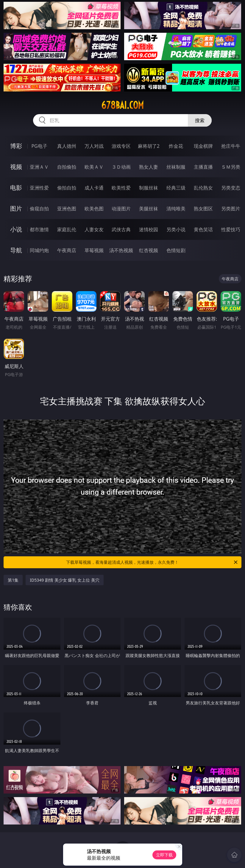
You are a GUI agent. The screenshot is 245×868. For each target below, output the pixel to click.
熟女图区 (203, 209)
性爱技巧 (231, 229)
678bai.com (122, 105)
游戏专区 (121, 146)
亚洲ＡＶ (39, 167)
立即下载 (164, 855)
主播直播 (203, 167)
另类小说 (176, 229)
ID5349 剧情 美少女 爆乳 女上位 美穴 (64, 580)
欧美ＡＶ (94, 167)
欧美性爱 (121, 188)
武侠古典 (121, 229)
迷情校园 (149, 229)
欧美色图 (94, 209)
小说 (16, 229)
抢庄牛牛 (231, 146)
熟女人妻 (149, 167)
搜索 (200, 120)
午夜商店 (67, 250)
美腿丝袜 (149, 209)
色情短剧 (176, 250)
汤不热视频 (121, 250)
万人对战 (94, 146)
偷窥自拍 (39, 209)
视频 (16, 167)
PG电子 (39, 146)
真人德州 (67, 146)
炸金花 (176, 146)
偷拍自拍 (67, 188)
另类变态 (231, 188)
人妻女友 (94, 229)
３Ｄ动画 (121, 167)
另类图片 (231, 209)
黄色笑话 (203, 229)
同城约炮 (39, 250)
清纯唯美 (176, 209)
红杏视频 (149, 250)
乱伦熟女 (203, 188)
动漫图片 (121, 209)
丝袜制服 (176, 167)
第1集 (13, 580)
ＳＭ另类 (231, 167)
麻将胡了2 (149, 146)
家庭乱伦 (67, 229)
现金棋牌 (203, 146)
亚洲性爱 (39, 188)
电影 (16, 188)
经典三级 (176, 188)
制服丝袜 (149, 188)
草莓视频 (94, 250)
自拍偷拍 (67, 167)
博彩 (16, 146)
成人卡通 (94, 188)
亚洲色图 (67, 209)
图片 (16, 208)
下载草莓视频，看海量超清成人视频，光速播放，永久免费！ (152, 562)
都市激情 (39, 229)
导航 (16, 250)
